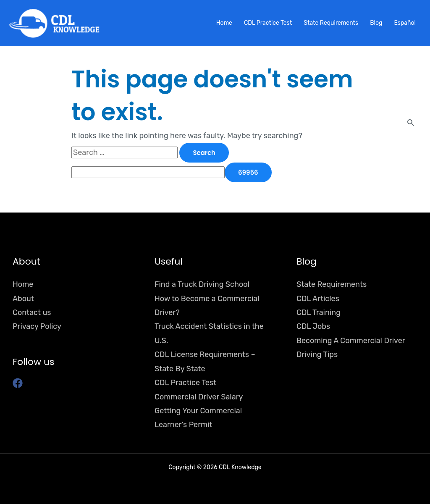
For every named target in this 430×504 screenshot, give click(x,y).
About (23, 299)
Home (224, 23)
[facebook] (19, 383)
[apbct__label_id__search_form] (148, 172)
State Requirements (331, 23)
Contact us (32, 312)
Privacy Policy (37, 326)
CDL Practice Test (268, 23)
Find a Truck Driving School (202, 284)
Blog (376, 23)
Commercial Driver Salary (199, 397)
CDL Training (319, 312)
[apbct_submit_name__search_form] (248, 172)
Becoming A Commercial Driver (351, 341)
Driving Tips (317, 354)
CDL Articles (318, 299)
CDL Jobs (313, 326)
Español (405, 23)
